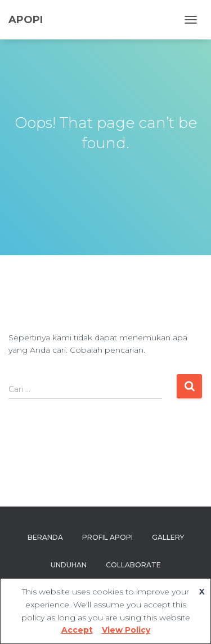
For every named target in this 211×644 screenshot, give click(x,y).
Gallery (168, 537)
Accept (77, 630)
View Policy (126, 630)
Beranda (45, 537)
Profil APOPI (107, 537)
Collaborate (133, 565)
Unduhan (69, 565)
